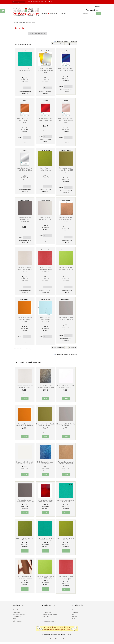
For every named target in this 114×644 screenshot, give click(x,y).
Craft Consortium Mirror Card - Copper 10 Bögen (25, 120)
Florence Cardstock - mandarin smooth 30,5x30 (25, 319)
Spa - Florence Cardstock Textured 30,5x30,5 (45, 539)
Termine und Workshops (50, 614)
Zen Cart (69, 635)
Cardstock (23, 22)
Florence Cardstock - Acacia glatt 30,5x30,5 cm (66, 170)
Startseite (16, 22)
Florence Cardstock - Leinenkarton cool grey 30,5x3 (25, 269)
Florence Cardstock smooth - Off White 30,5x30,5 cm (25, 463)
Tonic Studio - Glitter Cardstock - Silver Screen (45, 387)
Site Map (52, 639)
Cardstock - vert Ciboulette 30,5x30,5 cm (25, 70)
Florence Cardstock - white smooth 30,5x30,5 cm (66, 387)
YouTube (74, 619)
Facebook (75, 610)
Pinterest (74, 617)
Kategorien (43, 14)
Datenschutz (17, 617)
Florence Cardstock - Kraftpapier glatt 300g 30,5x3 (66, 220)
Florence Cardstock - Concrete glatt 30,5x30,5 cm (25, 220)
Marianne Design (45, 51)
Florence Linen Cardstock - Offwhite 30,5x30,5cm (25, 387)
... (66, 44)
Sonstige (25, 51)
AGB (15, 619)
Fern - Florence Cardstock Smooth (66, 539)
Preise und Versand (19, 614)
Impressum (16, 612)
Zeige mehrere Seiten (58, 44)
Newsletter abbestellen (49, 621)
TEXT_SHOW (18, 33)
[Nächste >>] (73, 44)
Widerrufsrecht (17, 621)
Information (54, 14)
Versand (26, 82)
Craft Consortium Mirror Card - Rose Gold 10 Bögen (66, 120)
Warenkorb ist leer (94, 10)
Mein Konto (46, 617)
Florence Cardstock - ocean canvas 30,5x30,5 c (45, 319)
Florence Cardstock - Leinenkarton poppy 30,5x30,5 (45, 269)
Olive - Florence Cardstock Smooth (25, 539)
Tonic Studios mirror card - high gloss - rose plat (25, 577)
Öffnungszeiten (19, 2)
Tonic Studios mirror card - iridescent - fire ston (45, 501)
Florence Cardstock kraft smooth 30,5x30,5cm (66, 463)
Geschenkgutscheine (49, 619)
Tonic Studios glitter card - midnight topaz (45, 463)
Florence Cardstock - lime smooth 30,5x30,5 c (66, 269)
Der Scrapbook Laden (56, 635)
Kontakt (63, 14)
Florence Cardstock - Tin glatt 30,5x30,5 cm (66, 425)
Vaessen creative (45, 150)
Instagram (75, 612)
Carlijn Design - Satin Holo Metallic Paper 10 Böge (45, 70)
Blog (73, 614)
